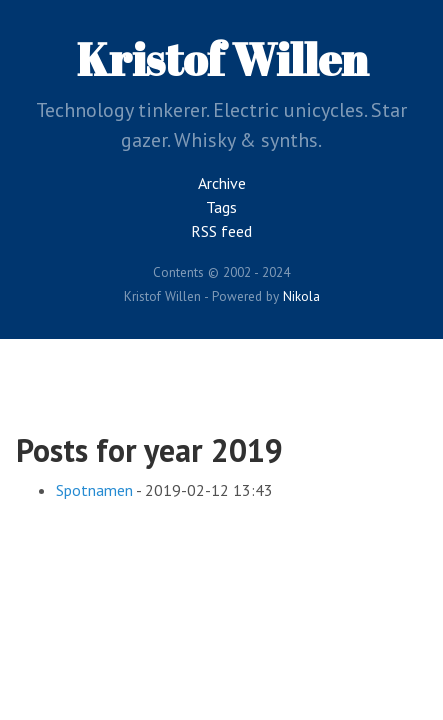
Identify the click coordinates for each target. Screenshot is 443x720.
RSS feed (221, 231)
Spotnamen (94, 490)
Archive (222, 183)
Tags (221, 207)
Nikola (301, 296)
